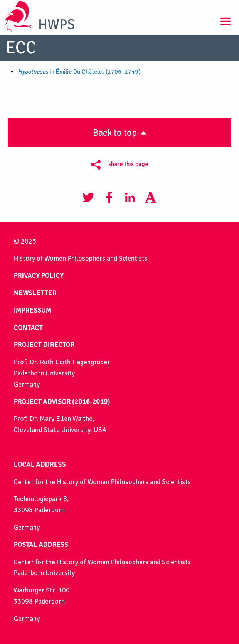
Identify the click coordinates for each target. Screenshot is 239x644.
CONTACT (28, 328)
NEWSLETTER (35, 293)
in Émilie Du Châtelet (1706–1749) (79, 72)
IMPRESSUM (32, 310)
